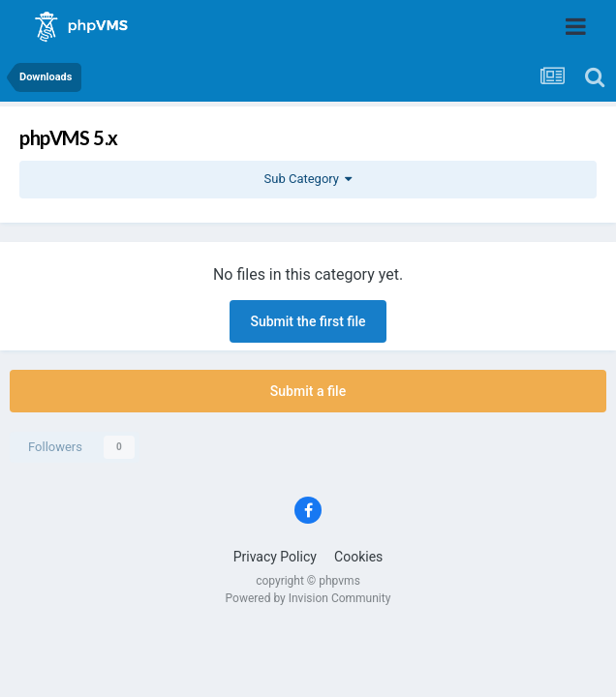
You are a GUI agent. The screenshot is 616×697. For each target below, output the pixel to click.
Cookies (358, 557)
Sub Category (308, 179)
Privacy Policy (275, 557)
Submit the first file (308, 321)
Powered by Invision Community (308, 598)
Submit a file (308, 391)
